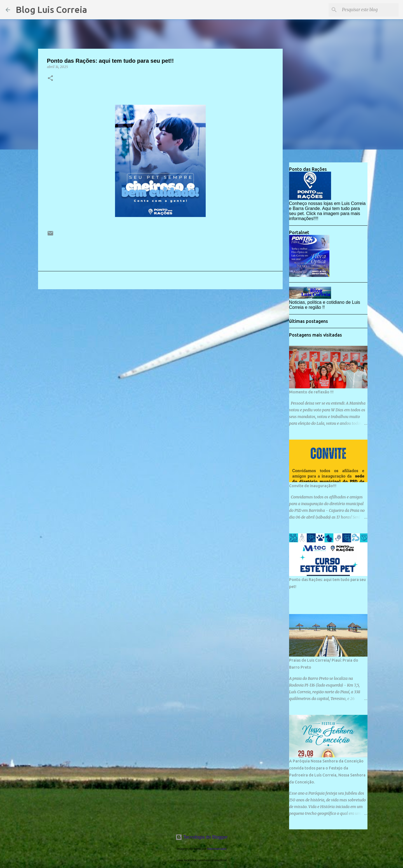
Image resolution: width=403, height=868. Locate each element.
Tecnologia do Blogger (202, 837)
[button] (50, 79)
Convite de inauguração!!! (313, 486)
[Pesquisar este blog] (369, 10)
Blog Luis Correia (51, 10)
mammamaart (217, 849)
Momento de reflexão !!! (311, 392)
